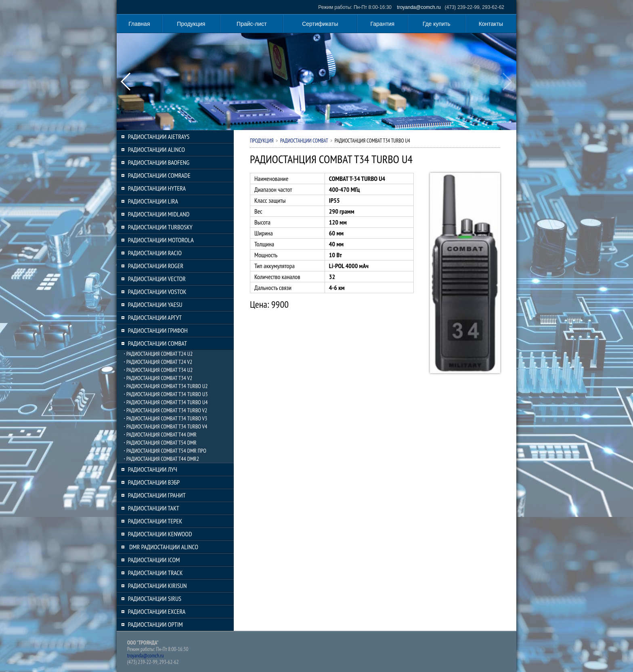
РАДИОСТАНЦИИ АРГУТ (155, 317)
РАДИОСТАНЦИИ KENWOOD (160, 534)
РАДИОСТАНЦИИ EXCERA (157, 611)
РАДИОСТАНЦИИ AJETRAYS (159, 136)
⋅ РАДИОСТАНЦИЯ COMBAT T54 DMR (160, 443)
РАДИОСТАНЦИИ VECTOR (157, 279)
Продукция (191, 24)
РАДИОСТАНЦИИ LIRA (153, 201)
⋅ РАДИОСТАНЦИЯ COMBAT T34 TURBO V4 (165, 426)
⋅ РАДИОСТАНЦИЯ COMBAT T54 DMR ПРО (165, 451)
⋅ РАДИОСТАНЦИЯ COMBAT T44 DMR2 (161, 459)
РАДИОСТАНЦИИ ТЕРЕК (155, 521)
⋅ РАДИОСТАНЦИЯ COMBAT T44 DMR (160, 435)
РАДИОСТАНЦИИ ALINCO (156, 149)
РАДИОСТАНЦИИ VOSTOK (157, 292)
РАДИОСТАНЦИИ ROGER (156, 266)
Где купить (437, 24)
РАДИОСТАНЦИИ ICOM (154, 560)
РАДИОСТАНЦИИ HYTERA (157, 188)
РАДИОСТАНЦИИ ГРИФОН (158, 330)
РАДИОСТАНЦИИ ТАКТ (154, 508)
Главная (139, 24)
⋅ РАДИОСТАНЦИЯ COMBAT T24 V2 (158, 362)
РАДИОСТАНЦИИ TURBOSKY (160, 227)
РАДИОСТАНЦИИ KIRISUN (157, 586)
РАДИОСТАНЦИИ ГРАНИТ (157, 495)
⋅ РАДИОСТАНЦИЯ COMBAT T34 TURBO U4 (166, 402)
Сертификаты (320, 24)
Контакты (491, 24)
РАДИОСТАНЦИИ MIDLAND (159, 214)
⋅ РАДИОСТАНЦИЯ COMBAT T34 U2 (158, 370)
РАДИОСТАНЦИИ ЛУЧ (153, 469)
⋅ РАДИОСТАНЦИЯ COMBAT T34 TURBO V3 (165, 418)
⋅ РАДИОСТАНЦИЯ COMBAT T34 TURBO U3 (166, 394)
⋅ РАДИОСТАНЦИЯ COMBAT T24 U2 (158, 354)
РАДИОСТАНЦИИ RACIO (155, 253)
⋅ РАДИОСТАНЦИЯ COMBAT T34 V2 (158, 378)
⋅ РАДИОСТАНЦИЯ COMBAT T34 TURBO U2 (166, 386)
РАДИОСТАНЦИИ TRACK (155, 573)
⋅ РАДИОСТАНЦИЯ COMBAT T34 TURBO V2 (165, 410)
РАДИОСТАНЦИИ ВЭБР (154, 482)
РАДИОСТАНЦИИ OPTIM (155, 624)
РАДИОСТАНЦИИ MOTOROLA (161, 240)
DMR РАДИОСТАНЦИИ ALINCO (163, 547)
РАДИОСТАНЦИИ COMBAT (157, 343)
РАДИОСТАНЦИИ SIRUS (155, 598)
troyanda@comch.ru (419, 7)
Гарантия (383, 24)
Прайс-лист (252, 24)
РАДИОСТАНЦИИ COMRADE (159, 175)
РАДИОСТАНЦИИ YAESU (155, 304)
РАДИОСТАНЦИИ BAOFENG (159, 162)
